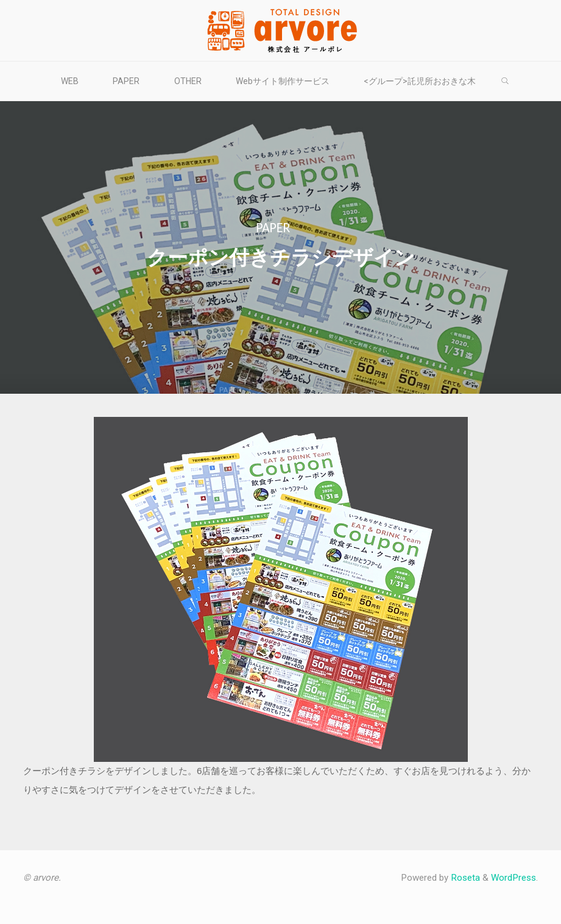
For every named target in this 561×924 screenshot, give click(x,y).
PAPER (273, 227)
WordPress (513, 878)
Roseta (464, 878)
